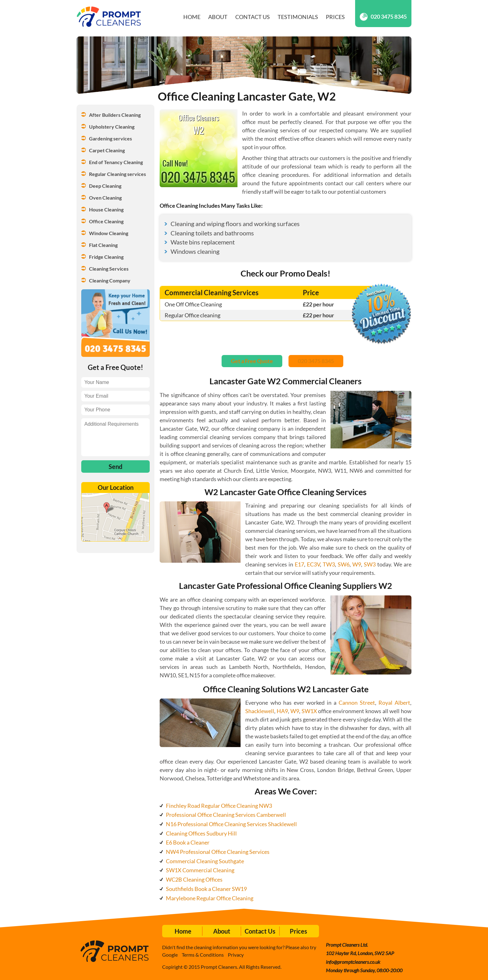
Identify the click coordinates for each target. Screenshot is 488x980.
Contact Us (253, 17)
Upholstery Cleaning (112, 127)
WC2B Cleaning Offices (194, 879)
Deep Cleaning (105, 186)
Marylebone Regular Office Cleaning (210, 898)
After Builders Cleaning (115, 115)
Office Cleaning (106, 221)
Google (170, 955)
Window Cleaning (109, 233)
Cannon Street (357, 703)
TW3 (329, 564)
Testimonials (298, 17)
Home (192, 17)
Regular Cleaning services (117, 174)
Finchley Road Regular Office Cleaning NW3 (219, 806)
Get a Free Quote (252, 361)
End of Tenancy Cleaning (116, 162)
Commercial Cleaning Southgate (205, 861)
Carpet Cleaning (107, 150)
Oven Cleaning (105, 198)
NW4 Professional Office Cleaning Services (218, 852)
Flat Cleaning (103, 245)
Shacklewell (260, 711)
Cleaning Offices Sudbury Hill (201, 833)
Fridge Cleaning (106, 257)
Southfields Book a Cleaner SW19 (206, 889)
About (218, 17)
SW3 (370, 564)
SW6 (344, 564)
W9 (357, 564)
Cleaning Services (109, 269)
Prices (335, 17)
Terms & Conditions (203, 955)
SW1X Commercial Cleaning (200, 870)
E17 (299, 564)
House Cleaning (106, 209)
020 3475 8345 (383, 17)
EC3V (313, 564)
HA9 (282, 711)
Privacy (236, 955)
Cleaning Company (110, 280)
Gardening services (110, 138)
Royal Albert (394, 703)
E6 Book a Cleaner (188, 842)
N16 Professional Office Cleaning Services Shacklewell (231, 824)
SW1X (309, 711)
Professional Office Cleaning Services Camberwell (226, 815)
